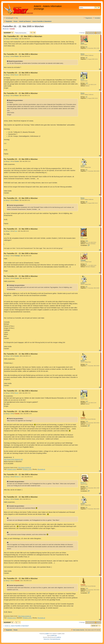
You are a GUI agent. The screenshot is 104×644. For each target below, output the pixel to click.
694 (86, 47)
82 (86, 264)
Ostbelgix (83, 260)
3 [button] (93, 33)
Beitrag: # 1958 (8, 393)
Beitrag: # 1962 (8, 581)
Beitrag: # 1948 (8, 39)
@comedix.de (41, 469)
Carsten (83, 166)
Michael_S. (84, 483)
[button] (86, 33)
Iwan (82, 237)
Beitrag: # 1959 (8, 414)
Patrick (83, 54)
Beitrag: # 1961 (8, 499)
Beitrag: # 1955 (8, 256)
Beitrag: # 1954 (8, 231)
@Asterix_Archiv (27, 469)
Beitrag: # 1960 (8, 477)
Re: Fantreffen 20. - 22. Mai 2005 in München (23, 36)
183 (86, 58)
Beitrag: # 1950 (8, 75)
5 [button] (98, 33)
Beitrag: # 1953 (8, 200)
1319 (87, 486)
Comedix (12, 29)
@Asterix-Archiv (12, 469)
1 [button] (89, 33)
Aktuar (82, 43)
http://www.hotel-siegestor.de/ (13, 459)
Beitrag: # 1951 (8, 96)
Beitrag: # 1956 (8, 278)
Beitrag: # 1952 (8, 161)
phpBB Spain (54, 635)
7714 (87, 421)
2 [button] (91, 33)
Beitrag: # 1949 (8, 56)
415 (86, 170)
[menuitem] (16, 18)
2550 (87, 241)
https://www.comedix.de (25, 468)
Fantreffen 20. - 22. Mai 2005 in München (23, 26)
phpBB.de (59, 637)
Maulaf (82, 80)
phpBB (47, 634)
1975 (87, 83)
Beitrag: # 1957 (8, 356)
